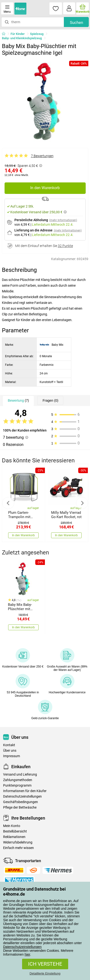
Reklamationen (14, 837)
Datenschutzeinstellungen (22, 947)
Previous (8, 503)
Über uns (10, 751)
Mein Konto (12, 826)
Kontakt (9, 745)
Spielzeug (37, 34)
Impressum (12, 756)
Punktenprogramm (17, 786)
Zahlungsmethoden (18, 780)
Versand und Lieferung (20, 775)
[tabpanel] (45, 101)
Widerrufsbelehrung (18, 842)
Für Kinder (18, 34)
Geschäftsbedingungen (21, 802)
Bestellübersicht (15, 831)
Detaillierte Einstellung (45, 973)
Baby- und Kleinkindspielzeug (22, 38)
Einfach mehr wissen (18, 848)
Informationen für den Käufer (25, 791)
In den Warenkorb (45, 188)
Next (82, 503)
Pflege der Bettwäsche (20, 808)
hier (27, 954)
